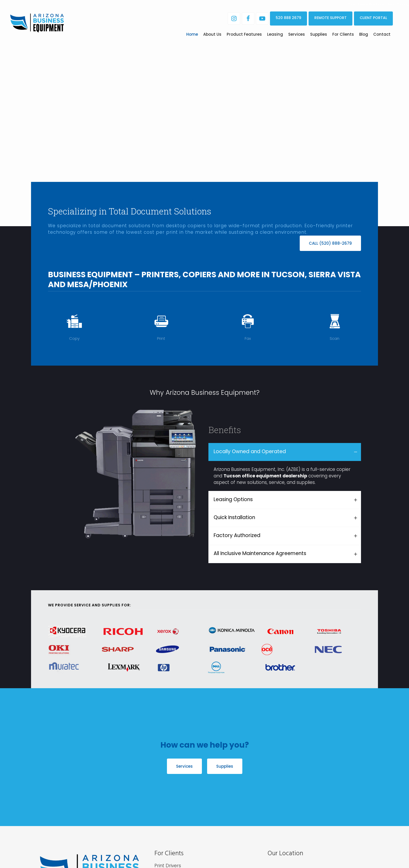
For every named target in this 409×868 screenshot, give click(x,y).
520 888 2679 (288, 18)
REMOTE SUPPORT (330, 18)
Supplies (225, 766)
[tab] (285, 452)
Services (184, 766)
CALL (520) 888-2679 (330, 243)
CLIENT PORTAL (373, 18)
